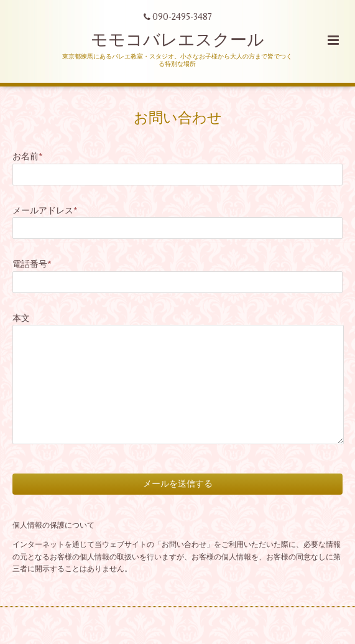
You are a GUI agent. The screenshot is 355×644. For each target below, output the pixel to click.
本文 (21, 318)
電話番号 (32, 264)
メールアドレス (45, 211)
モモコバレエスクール (178, 40)
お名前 (28, 156)
